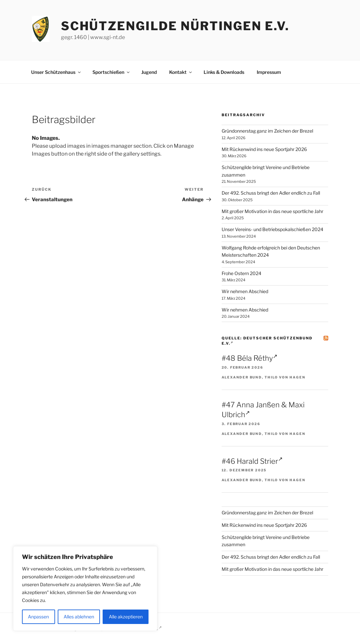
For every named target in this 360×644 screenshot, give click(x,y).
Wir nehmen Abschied (245, 291)
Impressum (269, 72)
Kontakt (181, 72)
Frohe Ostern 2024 (241, 273)
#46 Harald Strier (252, 461)
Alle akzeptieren (126, 617)
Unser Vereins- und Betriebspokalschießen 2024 (272, 229)
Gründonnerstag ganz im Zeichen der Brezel (267, 131)
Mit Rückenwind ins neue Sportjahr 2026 (264, 149)
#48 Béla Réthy (250, 358)
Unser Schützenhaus (56, 72)
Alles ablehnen (79, 617)
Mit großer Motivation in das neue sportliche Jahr (272, 211)
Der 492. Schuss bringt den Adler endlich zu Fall (271, 193)
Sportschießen (111, 72)
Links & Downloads (224, 72)
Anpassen (38, 617)
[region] (85, 589)
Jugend (149, 72)
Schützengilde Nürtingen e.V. (175, 26)
